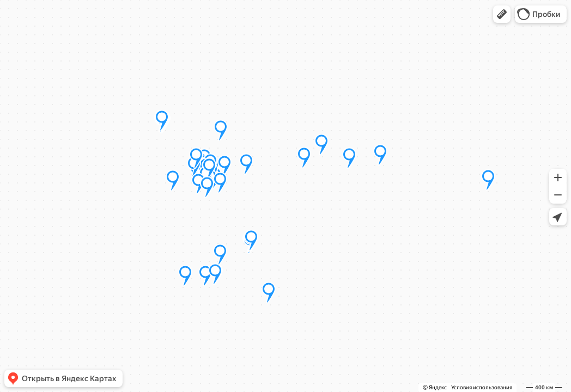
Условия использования (482, 387)
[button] (502, 14)
